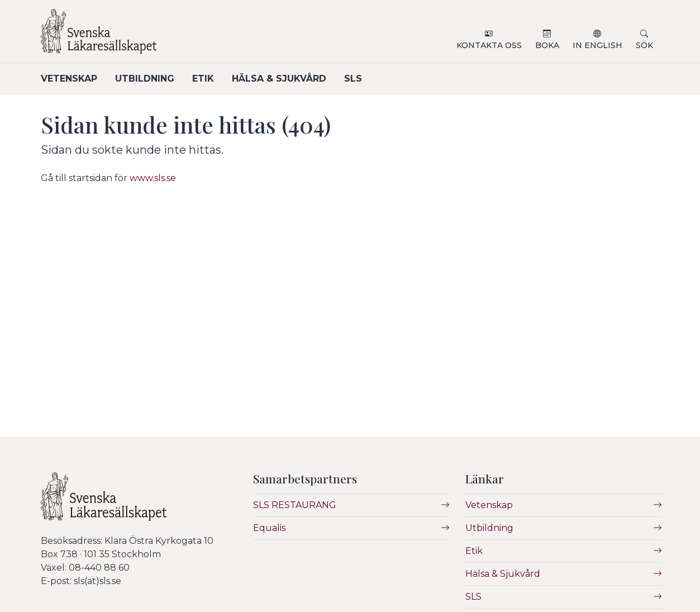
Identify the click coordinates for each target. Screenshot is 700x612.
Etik (203, 79)
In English (597, 45)
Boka (547, 45)
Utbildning (145, 79)
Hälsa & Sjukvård (279, 79)
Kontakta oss (489, 45)
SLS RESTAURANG (295, 505)
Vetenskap (69, 79)
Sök (644, 45)
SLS (353, 79)
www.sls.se (153, 178)
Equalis (269, 528)
